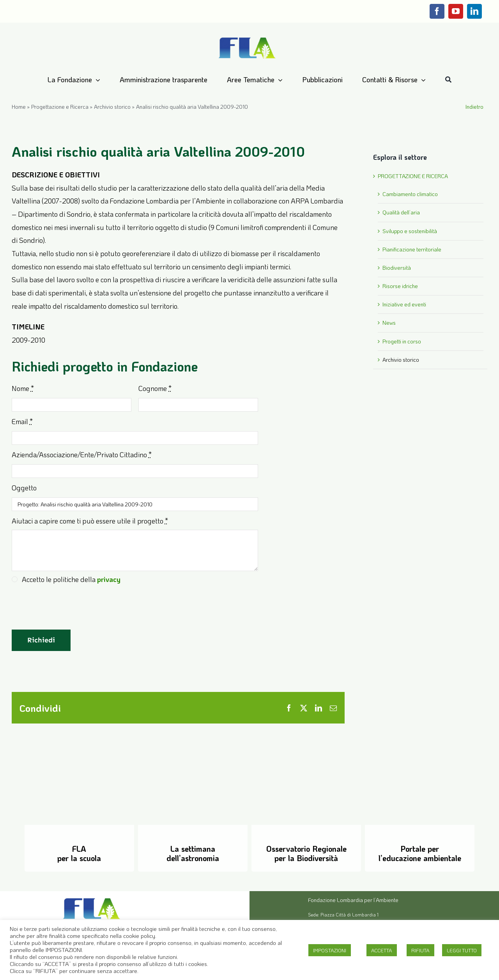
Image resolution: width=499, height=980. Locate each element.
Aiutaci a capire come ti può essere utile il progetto (90, 521)
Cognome (155, 388)
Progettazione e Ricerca (60, 107)
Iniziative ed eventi (404, 304)
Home (19, 107)
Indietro (474, 107)
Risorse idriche (400, 286)
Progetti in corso (402, 341)
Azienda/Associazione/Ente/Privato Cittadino (82, 455)
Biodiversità (397, 268)
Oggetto (24, 488)
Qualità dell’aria (401, 212)
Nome (23, 388)
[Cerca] (448, 80)
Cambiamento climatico (410, 194)
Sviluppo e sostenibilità (410, 231)
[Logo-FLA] (247, 38)
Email (22, 421)
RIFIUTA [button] (420, 950)
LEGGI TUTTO (462, 950)
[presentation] (71, 611)
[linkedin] (474, 11)
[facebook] (437, 11)
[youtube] (456, 11)
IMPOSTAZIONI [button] (330, 950)
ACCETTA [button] (382, 950)
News (389, 323)
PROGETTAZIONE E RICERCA (413, 176)
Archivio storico (112, 107)
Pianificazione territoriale (412, 249)
